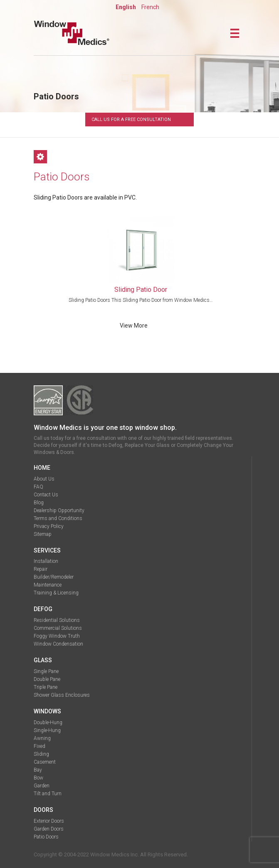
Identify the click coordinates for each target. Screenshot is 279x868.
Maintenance (48, 585)
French (150, 7)
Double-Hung (48, 723)
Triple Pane (46, 687)
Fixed (40, 746)
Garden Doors (49, 829)
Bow (38, 778)
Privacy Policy (49, 526)
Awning (42, 738)
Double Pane (47, 679)
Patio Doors (46, 837)
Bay (38, 770)
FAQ (38, 487)
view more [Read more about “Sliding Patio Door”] (134, 326)
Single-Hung (47, 730)
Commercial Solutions (58, 628)
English (126, 7)
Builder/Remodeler (54, 577)
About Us (44, 479)
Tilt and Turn (48, 794)
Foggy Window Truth (57, 636)
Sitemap (43, 534)
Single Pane (46, 671)
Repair (41, 569)
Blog (39, 503)
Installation (46, 561)
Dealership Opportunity (59, 510)
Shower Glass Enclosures (62, 695)
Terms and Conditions (58, 518)
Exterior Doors (49, 821)
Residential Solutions (57, 620)
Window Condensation (58, 644)
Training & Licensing (56, 593)
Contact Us (46, 495)
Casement (45, 762)
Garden (42, 786)
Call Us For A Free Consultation (131, 120)
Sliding (41, 754)
